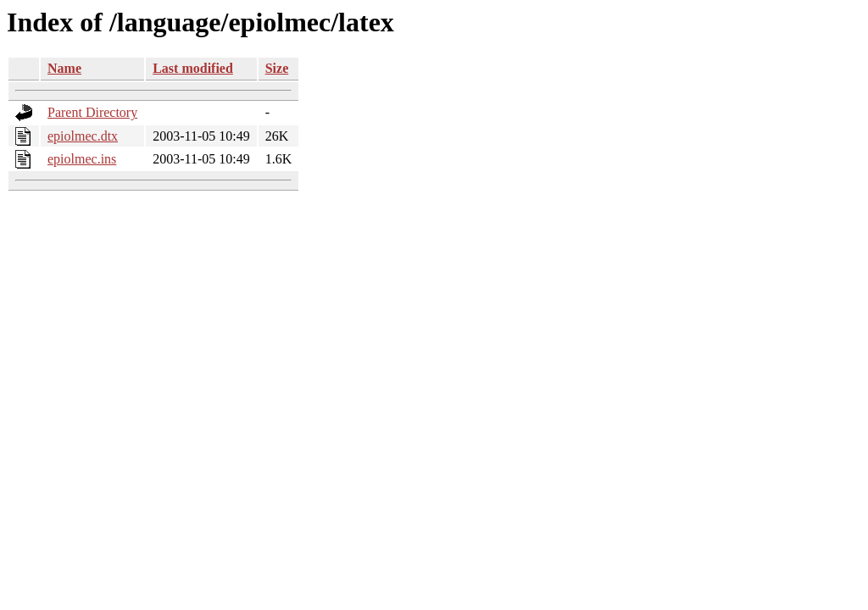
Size (277, 68)
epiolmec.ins (82, 159)
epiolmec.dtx (83, 136)
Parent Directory (92, 112)
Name (64, 68)
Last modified (193, 68)
